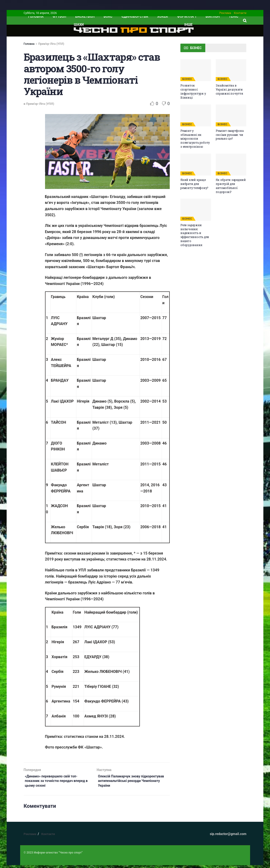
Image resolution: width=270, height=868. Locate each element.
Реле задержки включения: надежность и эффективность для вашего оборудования (195, 235)
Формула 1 (187, 16)
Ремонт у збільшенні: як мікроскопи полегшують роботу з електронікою (195, 139)
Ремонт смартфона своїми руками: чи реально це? (230, 135)
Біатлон (213, 16)
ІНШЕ (188, 25)
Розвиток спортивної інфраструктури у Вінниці (193, 91)
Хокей (163, 16)
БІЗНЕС (187, 79)
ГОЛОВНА (36, 16)
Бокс (108, 16)
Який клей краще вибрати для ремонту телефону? (194, 184)
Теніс (234, 16)
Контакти (240, 13)
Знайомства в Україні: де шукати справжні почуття (229, 89)
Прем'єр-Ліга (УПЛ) (51, 44)
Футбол (59, 16)
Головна (29, 44)
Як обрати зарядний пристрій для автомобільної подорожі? (231, 186)
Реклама (225, 13)
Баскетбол (85, 16)
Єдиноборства (135, 16)
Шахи (79, 25)
